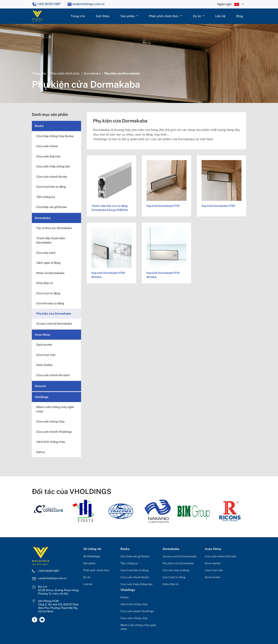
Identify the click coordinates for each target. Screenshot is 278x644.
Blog (240, 16)
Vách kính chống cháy (134, 604)
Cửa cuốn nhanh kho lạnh (221, 556)
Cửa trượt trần (214, 570)
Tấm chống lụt (129, 563)
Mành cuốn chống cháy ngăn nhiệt (138, 627)
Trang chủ (78, 16)
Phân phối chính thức (164, 16)
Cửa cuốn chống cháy (134, 618)
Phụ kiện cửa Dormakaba (178, 563)
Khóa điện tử (171, 584)
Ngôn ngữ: (229, 4)
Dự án (197, 16)
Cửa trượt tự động (174, 577)
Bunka (39, 126)
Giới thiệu (103, 16)
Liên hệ (220, 16)
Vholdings (42, 397)
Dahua (125, 597)
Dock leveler (213, 577)
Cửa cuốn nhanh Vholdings (137, 611)
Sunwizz (40, 386)
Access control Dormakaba (180, 556)
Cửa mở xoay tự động (176, 570)
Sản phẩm (128, 16)
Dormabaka (92, 73)
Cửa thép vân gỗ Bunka (135, 556)
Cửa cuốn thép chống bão (136, 584)
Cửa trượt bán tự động (135, 570)
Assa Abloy (42, 335)
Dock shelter (213, 563)
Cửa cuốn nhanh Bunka (135, 577)
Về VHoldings (92, 556)
